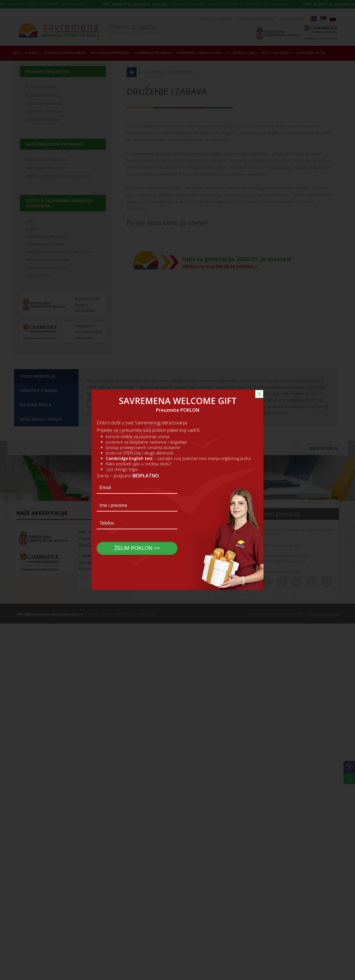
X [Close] (259, 394)
